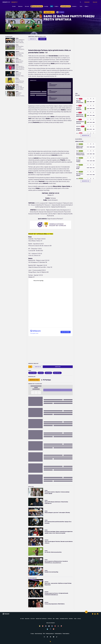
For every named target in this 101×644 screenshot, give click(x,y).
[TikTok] (57, 637)
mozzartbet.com (86, 135)
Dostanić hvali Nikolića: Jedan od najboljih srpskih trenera (20, 88)
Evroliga (50, 619)
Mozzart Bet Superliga (41, 619)
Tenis (75, 619)
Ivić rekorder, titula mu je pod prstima (53, 552)
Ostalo (17, 78)
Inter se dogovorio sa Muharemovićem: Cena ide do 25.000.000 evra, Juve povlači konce (56, 562)
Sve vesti (33, 619)
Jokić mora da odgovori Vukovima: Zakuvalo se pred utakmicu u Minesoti (59, 542)
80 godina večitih (64, 619)
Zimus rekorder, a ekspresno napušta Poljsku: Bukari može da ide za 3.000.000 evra (20, 68)
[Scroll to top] (86, 612)
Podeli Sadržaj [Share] (49, 12)
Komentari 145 (33, 39)
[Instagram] (44, 637)
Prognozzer (87, 2)
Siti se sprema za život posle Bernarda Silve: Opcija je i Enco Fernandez (58, 522)
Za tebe (22, 619)
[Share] (30, 367)
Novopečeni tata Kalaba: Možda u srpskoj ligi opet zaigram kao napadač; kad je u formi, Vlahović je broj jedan (59, 532)
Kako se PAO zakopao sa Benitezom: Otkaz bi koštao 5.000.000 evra (20, 74)
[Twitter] (47, 637)
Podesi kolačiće (66, 634)
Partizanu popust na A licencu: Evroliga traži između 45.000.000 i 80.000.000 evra (56, 594)
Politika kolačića (58, 634)
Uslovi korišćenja (38, 634)
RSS (44, 634)
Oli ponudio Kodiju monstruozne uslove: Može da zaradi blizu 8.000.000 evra (20, 54)
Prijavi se (95, 2)
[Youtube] (54, 637)
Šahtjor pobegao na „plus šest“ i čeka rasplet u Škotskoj (20, 41)
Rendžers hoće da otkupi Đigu (51, 572)
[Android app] (93, 614)
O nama (32, 634)
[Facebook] (50, 637)
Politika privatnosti (50, 634)
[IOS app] (95, 614)
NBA (54, 619)
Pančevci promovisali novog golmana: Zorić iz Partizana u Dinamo (20, 81)
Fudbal (17, 38)
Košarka (17, 52)
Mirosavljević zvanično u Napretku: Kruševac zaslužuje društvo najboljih (20, 94)
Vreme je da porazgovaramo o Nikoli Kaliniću (55, 604)
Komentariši (42, 39)
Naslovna (27, 619)
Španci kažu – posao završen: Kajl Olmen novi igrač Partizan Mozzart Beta (58, 584)
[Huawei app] (98, 614)
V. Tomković (60, 12)
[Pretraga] (80, 2)
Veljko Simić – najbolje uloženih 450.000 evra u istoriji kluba (19, 61)
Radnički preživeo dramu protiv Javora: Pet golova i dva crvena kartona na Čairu (20, 48)
